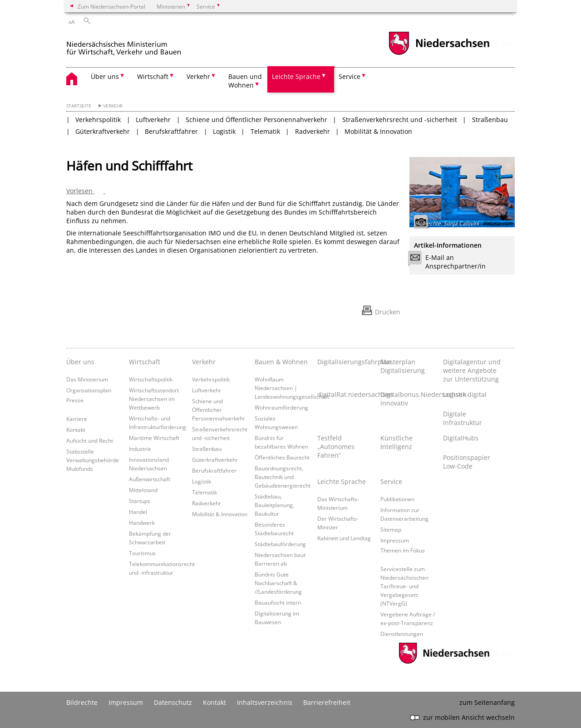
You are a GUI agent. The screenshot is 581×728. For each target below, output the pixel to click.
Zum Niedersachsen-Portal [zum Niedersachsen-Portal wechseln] (111, 6)
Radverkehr (313, 131)
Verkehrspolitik (98, 120)
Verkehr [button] (198, 76)
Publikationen (397, 499)
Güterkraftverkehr (103, 131)
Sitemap (391, 529)
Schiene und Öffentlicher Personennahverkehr (256, 120)
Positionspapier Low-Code (467, 462)
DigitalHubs (461, 438)
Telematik (265, 131)
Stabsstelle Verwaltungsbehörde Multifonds (93, 460)
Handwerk (142, 523)
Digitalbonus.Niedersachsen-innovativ (409, 399)
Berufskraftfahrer (171, 131)
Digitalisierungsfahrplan (346, 362)
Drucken (388, 312)
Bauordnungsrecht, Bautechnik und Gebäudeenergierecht (283, 477)
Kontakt (76, 430)
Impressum (395, 540)
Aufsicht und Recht (90, 440)
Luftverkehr (153, 120)
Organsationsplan (89, 390)
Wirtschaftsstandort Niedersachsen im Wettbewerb (154, 399)
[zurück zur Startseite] (143, 45)
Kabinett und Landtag (344, 538)
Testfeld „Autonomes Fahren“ (336, 447)
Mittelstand (143, 490)
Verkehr (113, 106)
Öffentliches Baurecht (282, 457)
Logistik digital (465, 394)
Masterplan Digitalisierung (403, 366)
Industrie (140, 449)
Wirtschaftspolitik (151, 379)
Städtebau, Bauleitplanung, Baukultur (274, 505)
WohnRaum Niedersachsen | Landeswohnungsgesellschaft (292, 388)
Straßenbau (490, 120)
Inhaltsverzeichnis (265, 702)
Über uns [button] (105, 76)
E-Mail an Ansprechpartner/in (450, 262)
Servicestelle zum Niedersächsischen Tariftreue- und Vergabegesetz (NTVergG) (404, 586)
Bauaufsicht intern (278, 602)
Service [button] (350, 76)
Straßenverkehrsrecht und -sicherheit (400, 120)
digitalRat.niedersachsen (346, 394)
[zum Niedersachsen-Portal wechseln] (439, 54)
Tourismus (142, 553)
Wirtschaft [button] (153, 76)
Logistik (224, 131)
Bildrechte (82, 702)
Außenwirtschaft (150, 479)
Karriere (77, 419)
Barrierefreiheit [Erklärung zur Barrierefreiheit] (327, 702)
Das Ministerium (87, 379)
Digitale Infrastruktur (463, 418)
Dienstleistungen (402, 634)
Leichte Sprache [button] (296, 76)
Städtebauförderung (280, 544)
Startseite (79, 106)
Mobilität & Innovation (378, 131)
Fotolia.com (498, 223)
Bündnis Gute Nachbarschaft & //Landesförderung (278, 583)
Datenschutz (173, 702)
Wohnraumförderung (281, 407)
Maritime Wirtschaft (154, 438)
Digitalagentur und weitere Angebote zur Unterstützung (472, 370)
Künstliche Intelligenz (396, 442)
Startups (140, 501)
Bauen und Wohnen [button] (245, 81)
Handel (138, 512)
